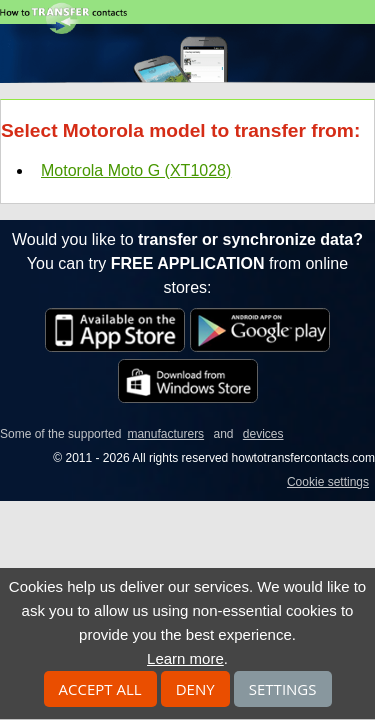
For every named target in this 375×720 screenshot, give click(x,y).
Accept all (100, 689)
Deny (195, 689)
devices (263, 434)
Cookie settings (328, 482)
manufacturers (165, 434)
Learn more (185, 658)
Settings (283, 689)
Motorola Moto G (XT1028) (136, 170)
